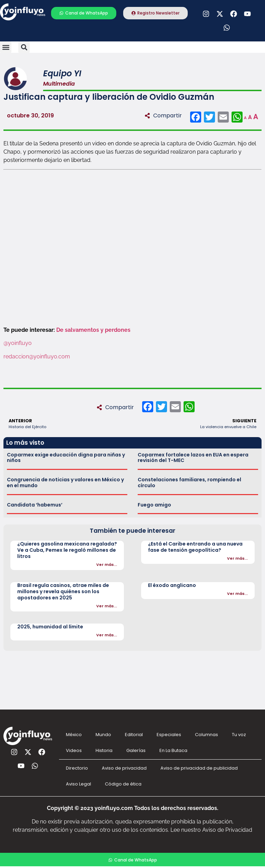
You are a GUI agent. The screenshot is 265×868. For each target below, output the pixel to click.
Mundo (103, 735)
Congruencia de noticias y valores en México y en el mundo (65, 483)
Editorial (134, 735)
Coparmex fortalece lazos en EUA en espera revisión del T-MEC (193, 458)
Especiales (169, 735)
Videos (74, 750)
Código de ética (123, 784)
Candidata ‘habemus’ (35, 505)
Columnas (207, 735)
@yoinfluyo (18, 343)
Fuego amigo (154, 505)
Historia (104, 750)
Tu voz (239, 735)
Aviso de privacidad (124, 768)
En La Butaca (173, 750)
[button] (6, 47)
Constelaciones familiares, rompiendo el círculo (189, 483)
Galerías (136, 750)
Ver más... (107, 565)
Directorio (77, 768)
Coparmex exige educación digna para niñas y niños (66, 458)
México (74, 735)
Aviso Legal (78, 784)
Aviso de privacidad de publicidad (199, 768)
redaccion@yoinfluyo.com (37, 356)
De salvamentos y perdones (93, 330)
